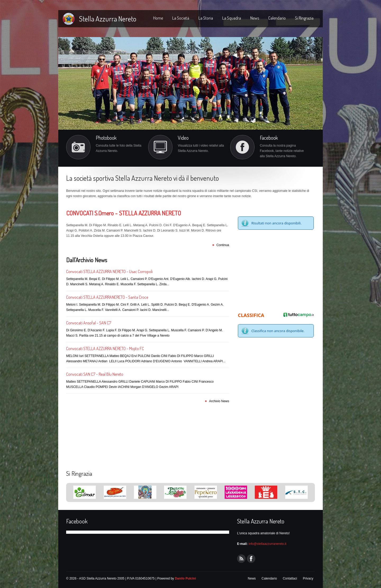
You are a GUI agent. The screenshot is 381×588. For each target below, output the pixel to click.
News (255, 18)
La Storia (206, 18)
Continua (223, 245)
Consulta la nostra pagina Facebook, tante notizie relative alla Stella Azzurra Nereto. (282, 151)
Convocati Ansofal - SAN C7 (89, 323)
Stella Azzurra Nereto (108, 19)
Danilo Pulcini (185, 578)
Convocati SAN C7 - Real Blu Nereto (95, 374)
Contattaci (290, 578)
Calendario (277, 18)
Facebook (269, 138)
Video (183, 138)
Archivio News (219, 401)
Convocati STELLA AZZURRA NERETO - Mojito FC (105, 349)
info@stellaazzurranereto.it (267, 544)
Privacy (308, 578)
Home (158, 18)
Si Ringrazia (304, 18)
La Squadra (232, 18)
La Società (181, 18)
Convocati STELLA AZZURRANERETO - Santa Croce (107, 297)
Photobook (106, 138)
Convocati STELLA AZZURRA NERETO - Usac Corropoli (109, 272)
